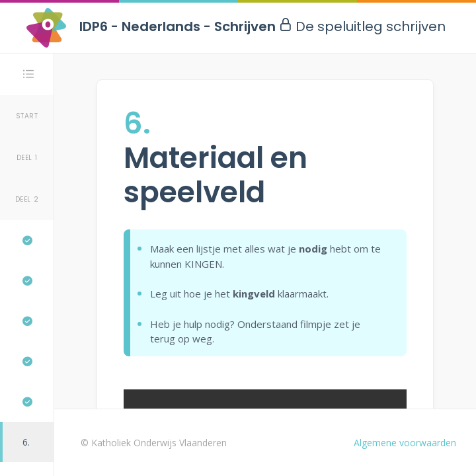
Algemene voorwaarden (405, 443)
